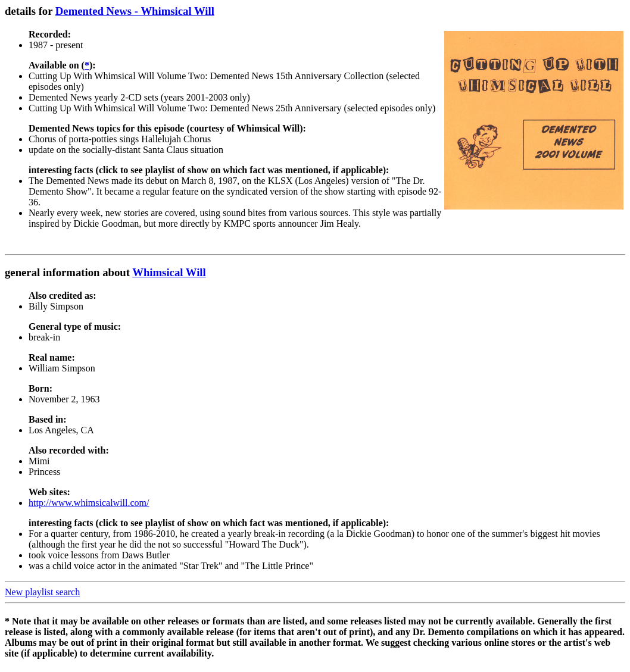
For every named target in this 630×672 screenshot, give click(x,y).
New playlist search (42, 592)
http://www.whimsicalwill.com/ (89, 503)
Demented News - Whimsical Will (135, 11)
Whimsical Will (169, 272)
